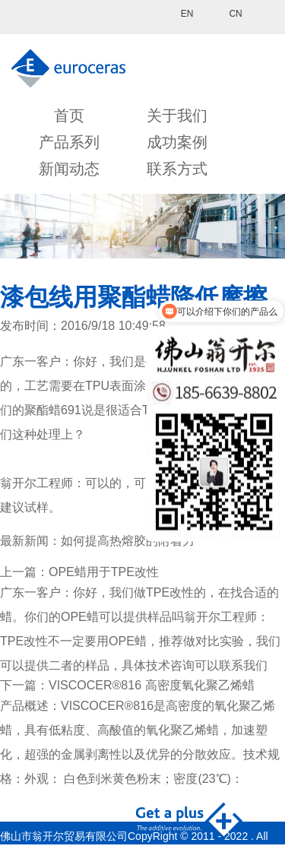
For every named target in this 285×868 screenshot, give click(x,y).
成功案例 (177, 142)
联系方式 (177, 169)
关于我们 (177, 116)
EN (187, 14)
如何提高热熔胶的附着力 (128, 541)
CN (235, 14)
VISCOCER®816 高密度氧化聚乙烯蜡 (152, 685)
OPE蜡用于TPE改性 (104, 572)
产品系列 (69, 142)
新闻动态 (69, 169)
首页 (69, 116)
